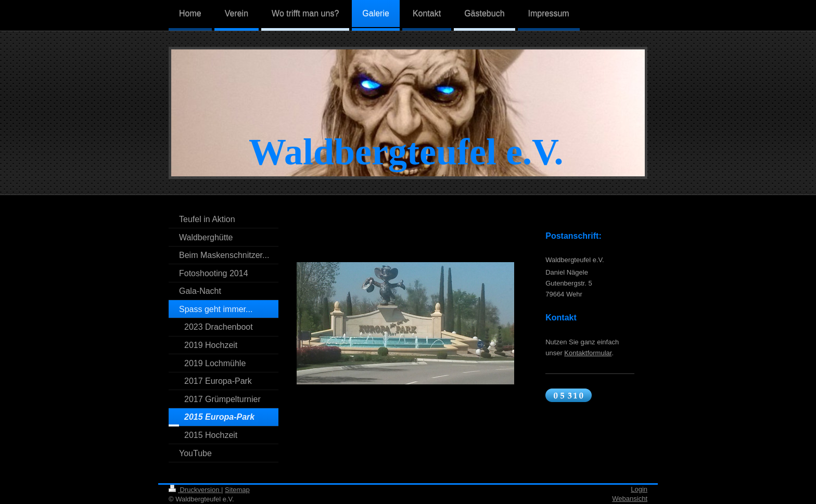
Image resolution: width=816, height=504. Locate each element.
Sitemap (237, 490)
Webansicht (630, 499)
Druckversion (195, 490)
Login (639, 489)
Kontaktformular (588, 353)
